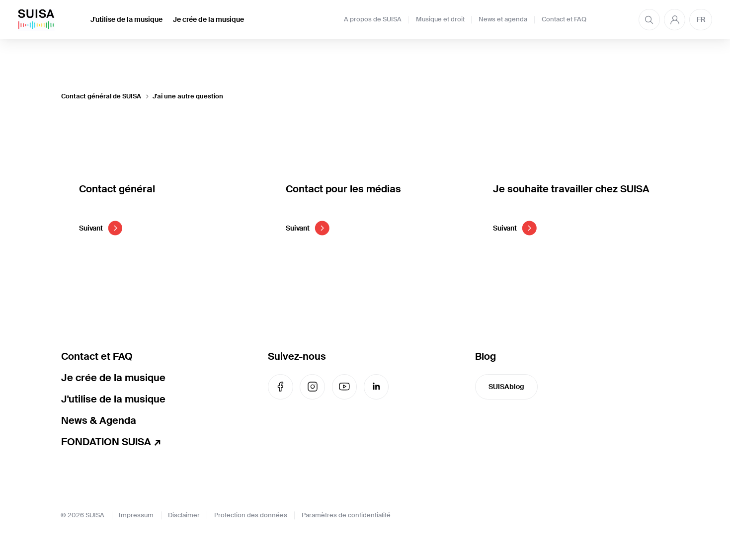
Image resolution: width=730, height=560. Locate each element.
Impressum (136, 515)
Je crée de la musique (208, 19)
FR (701, 19)
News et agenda (503, 19)
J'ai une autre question (188, 96)
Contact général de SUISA (101, 96)
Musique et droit (440, 19)
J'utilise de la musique (126, 19)
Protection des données (251, 515)
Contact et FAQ (564, 19)
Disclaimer (184, 515)
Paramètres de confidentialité (346, 515)
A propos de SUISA (373, 19)
